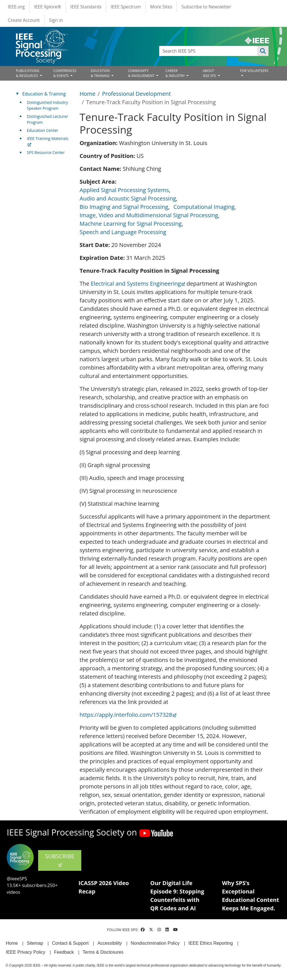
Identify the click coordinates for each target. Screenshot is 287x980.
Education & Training (44, 94)
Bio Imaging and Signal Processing (124, 207)
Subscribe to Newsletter (206, 7)
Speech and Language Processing (123, 232)
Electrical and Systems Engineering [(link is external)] (138, 283)
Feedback (64, 952)
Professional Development (136, 94)
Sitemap (35, 943)
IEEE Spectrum (126, 7)
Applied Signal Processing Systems (124, 190)
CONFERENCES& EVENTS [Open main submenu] (65, 73)
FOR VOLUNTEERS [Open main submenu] (254, 71)
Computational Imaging (204, 207)
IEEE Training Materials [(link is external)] (48, 141)
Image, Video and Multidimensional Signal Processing (149, 215)
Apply (263, 51)
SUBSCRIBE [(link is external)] (60, 860)
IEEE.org (16, 7)
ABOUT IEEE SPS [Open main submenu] (210, 73)
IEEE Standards (86, 7)
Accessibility (110, 943)
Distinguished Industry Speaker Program (48, 105)
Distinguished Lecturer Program (48, 119)
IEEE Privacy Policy (26, 952)
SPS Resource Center (46, 152)
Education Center (43, 130)
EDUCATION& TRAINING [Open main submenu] (101, 73)
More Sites (161, 7)
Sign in (56, 20)
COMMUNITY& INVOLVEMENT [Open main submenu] (142, 73)
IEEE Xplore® (48, 7)
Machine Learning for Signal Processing (131, 224)
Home (88, 94)
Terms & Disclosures (103, 952)
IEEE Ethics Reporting (210, 943)
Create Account (24, 20)
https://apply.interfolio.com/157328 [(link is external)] (128, 715)
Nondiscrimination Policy (155, 943)
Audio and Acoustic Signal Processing (128, 198)
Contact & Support (70, 943)
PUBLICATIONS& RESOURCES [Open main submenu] (28, 73)
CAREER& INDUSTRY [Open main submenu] (175, 73)
